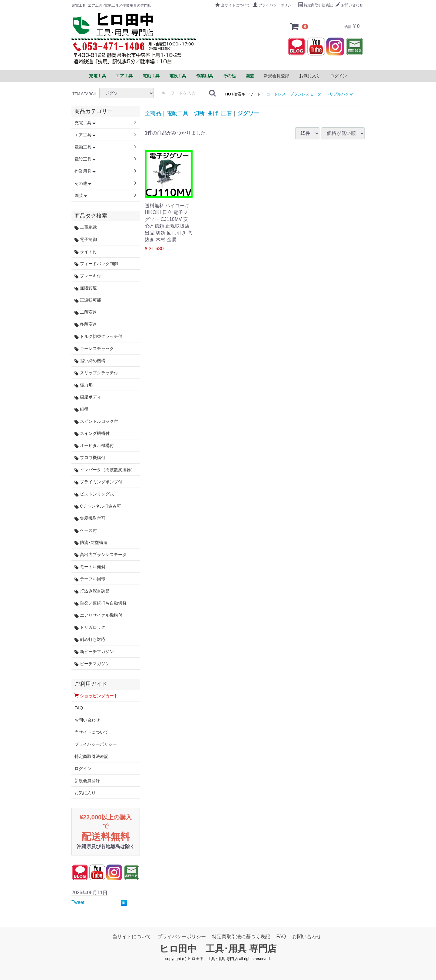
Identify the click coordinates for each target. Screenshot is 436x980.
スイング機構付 (92, 433)
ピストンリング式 (94, 494)
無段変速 (86, 288)
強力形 (84, 385)
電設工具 (85, 159)
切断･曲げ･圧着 (213, 113)
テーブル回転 (90, 579)
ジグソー (248, 113)
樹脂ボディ (88, 397)
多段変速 (86, 324)
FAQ (79, 708)
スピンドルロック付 (96, 421)
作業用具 (85, 171)
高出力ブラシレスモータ (101, 555)
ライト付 (86, 252)
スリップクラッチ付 (96, 373)
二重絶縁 (86, 227)
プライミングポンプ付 (98, 482)
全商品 (153, 113)
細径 (81, 409)
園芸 (81, 195)
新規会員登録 (276, 76)
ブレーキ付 (88, 276)
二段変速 (86, 312)
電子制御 (86, 240)
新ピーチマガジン (94, 652)
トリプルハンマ (339, 94)
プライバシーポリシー (274, 5)
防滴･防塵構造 (91, 543)
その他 (83, 183)
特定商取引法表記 (315, 5)
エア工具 (85, 135)
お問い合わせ (349, 5)
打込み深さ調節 (92, 591)
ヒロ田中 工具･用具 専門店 (218, 949)
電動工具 (177, 113)
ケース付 (86, 530)
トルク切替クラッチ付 (98, 337)
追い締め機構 (90, 361)
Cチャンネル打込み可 (98, 506)
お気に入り (310, 76)
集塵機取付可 (90, 518)
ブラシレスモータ (306, 94)
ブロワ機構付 (90, 458)
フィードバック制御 (96, 264)
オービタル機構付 (94, 446)
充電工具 (85, 123)
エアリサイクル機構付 (98, 615)
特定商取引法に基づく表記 (241, 937)
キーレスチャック (94, 349)
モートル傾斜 (90, 567)
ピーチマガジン (92, 664)
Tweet (78, 902)
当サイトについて (233, 5)
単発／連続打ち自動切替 (101, 603)
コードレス (276, 94)
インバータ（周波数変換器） (105, 470)
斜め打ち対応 (90, 640)
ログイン (339, 76)
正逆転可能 (88, 300)
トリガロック (90, 627)
